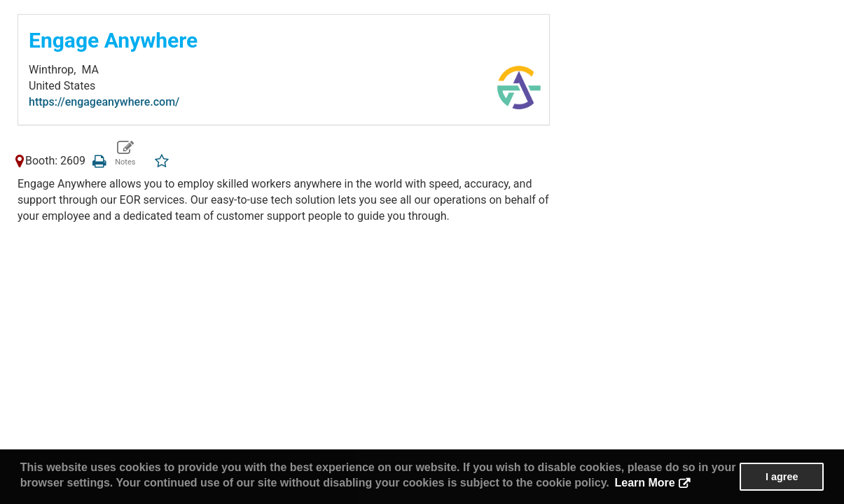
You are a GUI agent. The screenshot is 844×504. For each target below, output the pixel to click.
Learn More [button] (644, 483)
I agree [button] (782, 477)
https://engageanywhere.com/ (104, 102)
